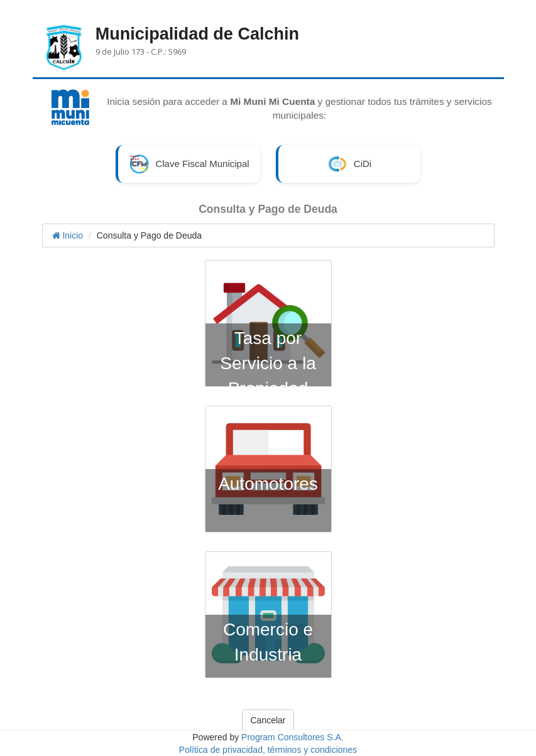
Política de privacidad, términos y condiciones (268, 750)
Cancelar (268, 720)
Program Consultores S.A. (293, 737)
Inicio (68, 235)
